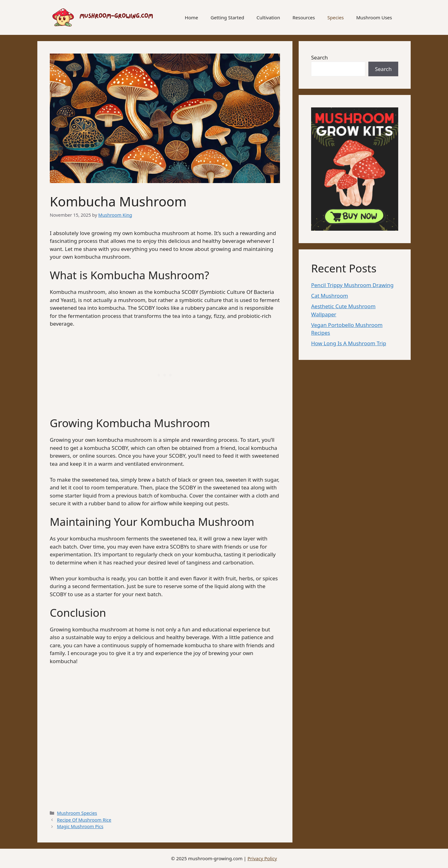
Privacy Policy (262, 858)
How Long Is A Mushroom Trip (349, 343)
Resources (304, 17)
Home (191, 17)
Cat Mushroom (330, 296)
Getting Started (227, 17)
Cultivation (268, 17)
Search (320, 57)
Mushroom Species (77, 813)
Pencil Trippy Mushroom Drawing (352, 285)
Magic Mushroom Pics (80, 826)
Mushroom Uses (374, 17)
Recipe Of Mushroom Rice (84, 820)
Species (336, 17)
